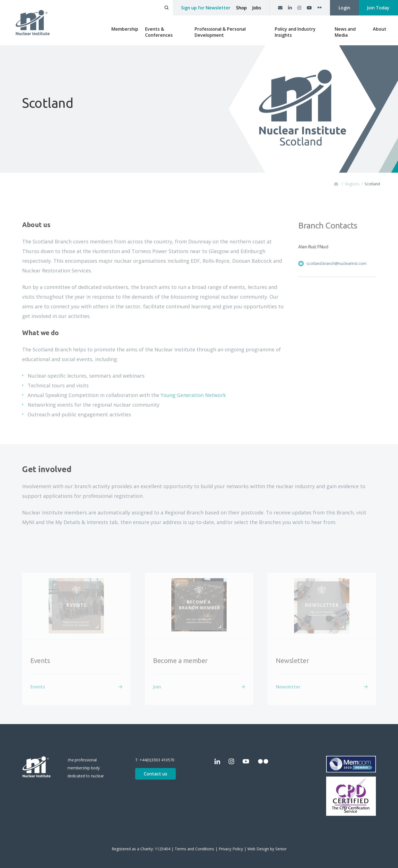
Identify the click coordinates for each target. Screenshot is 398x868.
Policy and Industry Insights (295, 32)
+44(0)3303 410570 (157, 760)
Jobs (257, 8)
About (380, 29)
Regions (352, 184)
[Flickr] (320, 8)
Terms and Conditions (194, 849)
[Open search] (167, 8)
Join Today (378, 8)
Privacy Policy (231, 849)
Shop (241, 8)
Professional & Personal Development (220, 32)
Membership (125, 29)
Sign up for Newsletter (206, 8)
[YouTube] (309, 8)
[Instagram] (299, 8)
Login (344, 8)
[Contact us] (280, 8)
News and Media (345, 32)
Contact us (155, 774)
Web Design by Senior (267, 849)
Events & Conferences (159, 32)
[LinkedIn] (290, 8)
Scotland (372, 184)
